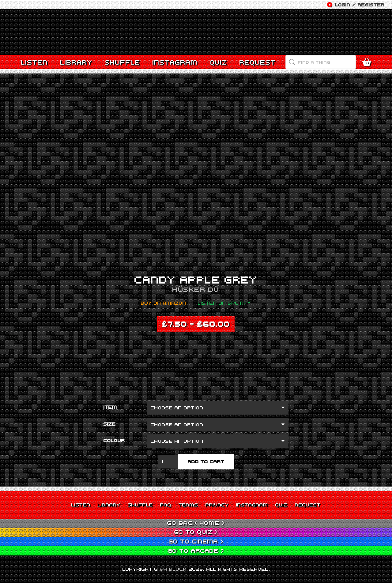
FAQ (166, 505)
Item (110, 407)
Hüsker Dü (196, 289)
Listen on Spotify (224, 303)
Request (308, 505)
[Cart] (368, 62)
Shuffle (140, 505)
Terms (188, 505)
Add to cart (206, 461)
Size (110, 424)
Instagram (252, 505)
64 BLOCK (173, 569)
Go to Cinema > (196, 541)
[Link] (196, 32)
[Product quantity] (168, 462)
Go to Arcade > (196, 550)
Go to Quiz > (196, 532)
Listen (81, 505)
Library (109, 505)
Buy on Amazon (164, 303)
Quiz (281, 505)
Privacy (217, 505)
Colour (114, 440)
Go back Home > (196, 523)
